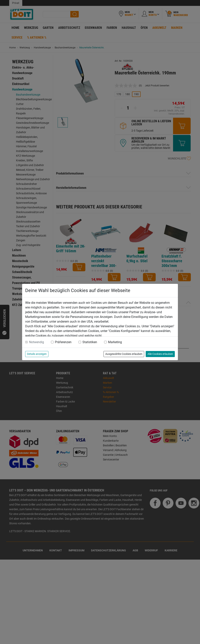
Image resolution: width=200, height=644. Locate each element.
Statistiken (90, 342)
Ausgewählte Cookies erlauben (124, 354)
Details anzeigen (37, 354)
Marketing (115, 342)
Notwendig (37, 342)
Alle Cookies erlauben (160, 354)
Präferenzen (63, 342)
